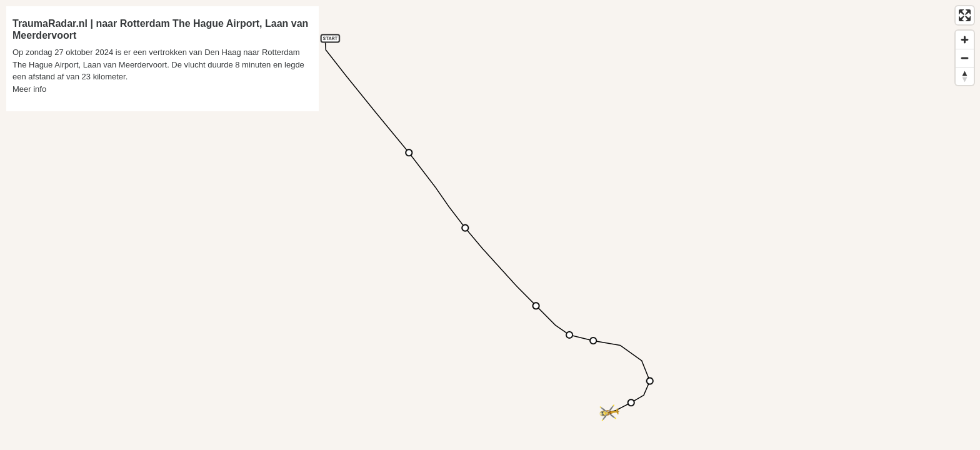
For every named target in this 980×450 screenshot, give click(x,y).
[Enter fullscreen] (965, 15)
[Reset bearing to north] (965, 76)
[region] (490, 225)
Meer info (29, 89)
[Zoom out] (965, 58)
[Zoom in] (965, 40)
